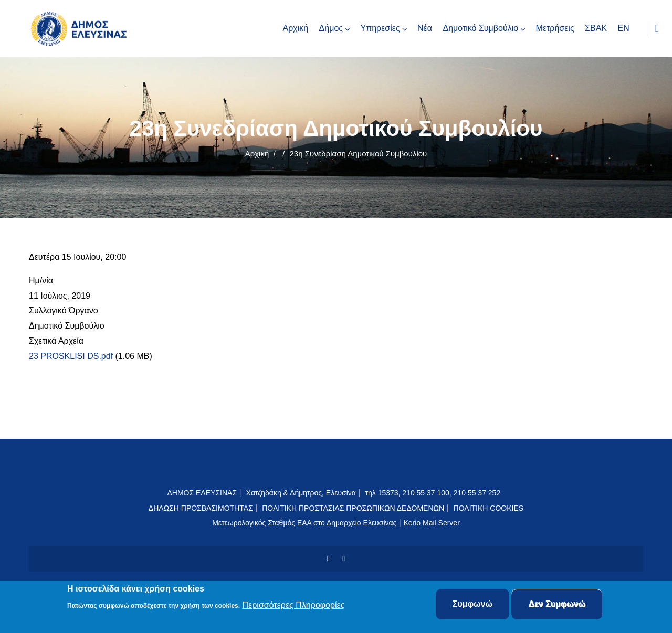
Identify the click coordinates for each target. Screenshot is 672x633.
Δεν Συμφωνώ (557, 605)
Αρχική (257, 154)
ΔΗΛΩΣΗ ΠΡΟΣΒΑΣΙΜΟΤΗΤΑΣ (201, 508)
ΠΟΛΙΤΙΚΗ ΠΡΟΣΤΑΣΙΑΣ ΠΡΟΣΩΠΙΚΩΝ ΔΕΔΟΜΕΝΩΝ (353, 508)
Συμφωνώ (472, 605)
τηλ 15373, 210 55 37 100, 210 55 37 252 (434, 493)
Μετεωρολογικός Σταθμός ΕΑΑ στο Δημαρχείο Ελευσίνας (304, 523)
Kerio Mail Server (431, 523)
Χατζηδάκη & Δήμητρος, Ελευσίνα (301, 493)
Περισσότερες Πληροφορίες (294, 606)
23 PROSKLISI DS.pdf (71, 356)
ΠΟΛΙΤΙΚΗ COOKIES (489, 508)
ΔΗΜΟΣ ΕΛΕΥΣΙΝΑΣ (202, 493)
